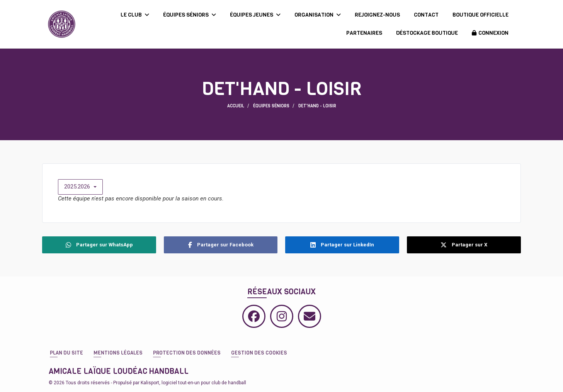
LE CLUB (135, 15)
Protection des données (187, 353)
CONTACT (426, 15)
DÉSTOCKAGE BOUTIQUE (427, 33)
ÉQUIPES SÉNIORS (190, 15)
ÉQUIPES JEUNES (255, 15)
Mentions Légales (118, 353)
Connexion (490, 33)
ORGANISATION (318, 15)
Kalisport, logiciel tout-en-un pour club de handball (193, 383)
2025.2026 (80, 187)
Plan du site (66, 353)
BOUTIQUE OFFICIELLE (481, 15)
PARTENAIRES (364, 33)
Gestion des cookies (259, 353)
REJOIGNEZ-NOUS (377, 15)
